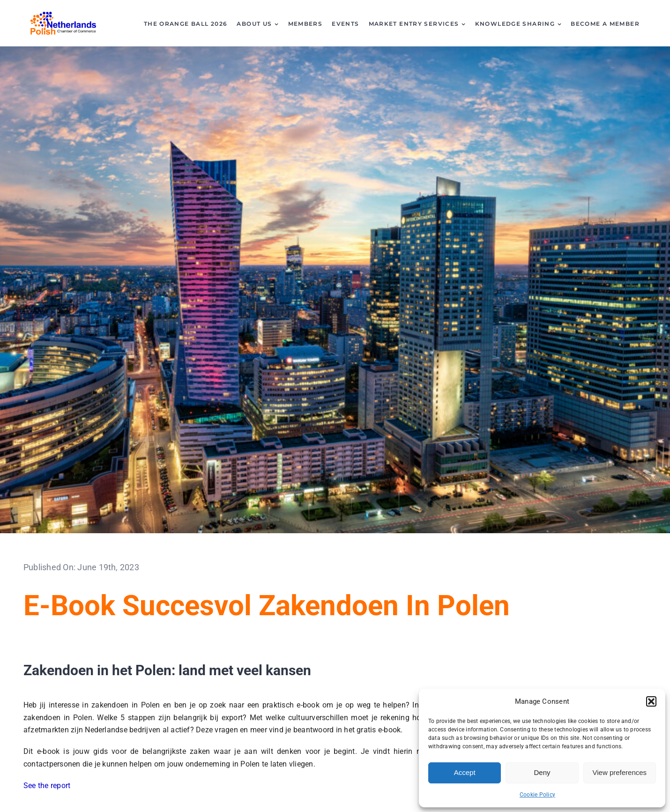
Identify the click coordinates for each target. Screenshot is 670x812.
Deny (542, 772)
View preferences (620, 772)
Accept (465, 772)
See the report (47, 786)
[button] (651, 701)
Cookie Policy (537, 795)
